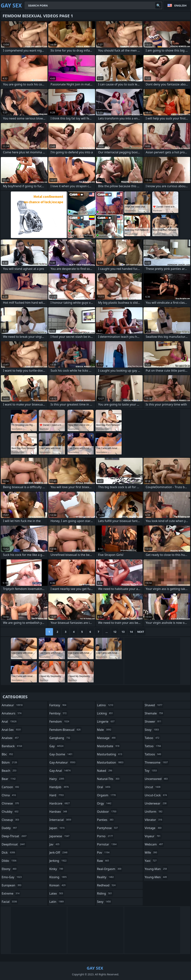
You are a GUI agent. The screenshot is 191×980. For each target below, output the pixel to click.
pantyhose (108, 828)
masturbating (110, 754)
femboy (58, 713)
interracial (61, 820)
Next (141, 632)
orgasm (107, 795)
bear (9, 779)
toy (151, 771)
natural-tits (109, 779)
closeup (11, 820)
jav (55, 844)
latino (105, 705)
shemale (154, 713)
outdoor (107, 812)
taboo (153, 738)
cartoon (11, 787)
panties (106, 820)
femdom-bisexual (65, 730)
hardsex (59, 812)
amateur (13, 705)
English (180, 5)
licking (105, 713)
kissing (59, 877)
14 (131, 632)
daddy (10, 828)
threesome (157, 762)
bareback (12, 746)
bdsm (10, 762)
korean (58, 885)
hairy (57, 779)
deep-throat (15, 836)
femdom (60, 722)
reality (106, 877)
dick (9, 853)
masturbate (109, 746)
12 (115, 632)
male (105, 730)
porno (105, 836)
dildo (10, 861)
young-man (156, 869)
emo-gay (12, 877)
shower (154, 722)
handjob (60, 787)
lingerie (106, 722)
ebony (10, 869)
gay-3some (61, 754)
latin (57, 902)
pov (104, 853)
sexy (104, 902)
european (12, 885)
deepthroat (14, 844)
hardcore (60, 803)
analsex (11, 738)
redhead (107, 885)
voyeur (153, 836)
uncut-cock (156, 795)
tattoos (153, 754)
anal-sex (12, 730)
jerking (58, 861)
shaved (154, 705)
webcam (154, 844)
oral (104, 787)
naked (105, 771)
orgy (105, 803)
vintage (154, 828)
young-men (156, 877)
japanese (60, 836)
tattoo (153, 746)
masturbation (111, 762)
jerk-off (59, 853)
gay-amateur (63, 762)
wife (151, 853)
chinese (11, 803)
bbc (8, 754)
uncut (153, 787)
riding (105, 893)
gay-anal (61, 771)
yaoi (151, 861)
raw (103, 861)
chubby (11, 812)
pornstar (107, 844)
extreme (11, 893)
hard (57, 795)
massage (107, 738)
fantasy (58, 705)
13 (123, 632)
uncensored (157, 779)
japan (58, 828)
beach (10, 771)
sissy (152, 730)
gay (57, 746)
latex (57, 893)
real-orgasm (110, 869)
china (9, 795)
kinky (57, 869)
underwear (156, 803)
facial (10, 902)
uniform (154, 812)
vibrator (154, 820)
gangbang (60, 738)
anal (10, 722)
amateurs (12, 713)
